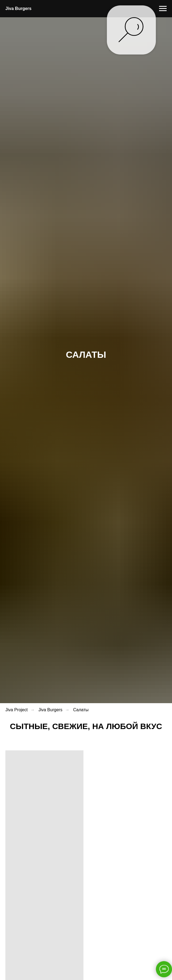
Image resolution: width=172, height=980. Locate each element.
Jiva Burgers (50, 710)
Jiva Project (17, 710)
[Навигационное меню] (163, 9)
